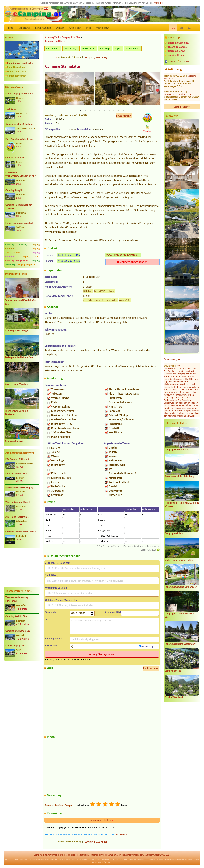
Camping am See (173, 671)
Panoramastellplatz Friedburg (179, 476)
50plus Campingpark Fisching (179, 560)
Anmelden (75, 28)
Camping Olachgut (14, 441)
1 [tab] (80, 111)
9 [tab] (119, 111)
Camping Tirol (52, 37)
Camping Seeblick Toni (16, 616)
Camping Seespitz (14, 190)
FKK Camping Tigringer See (178, 89)
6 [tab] (104, 111)
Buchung (104, 49)
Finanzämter (97, 863)
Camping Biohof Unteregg (178, 450)
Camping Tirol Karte (55, 41)
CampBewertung (16, 67)
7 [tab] (109, 111)
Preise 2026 (88, 49)
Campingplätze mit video (20, 63)
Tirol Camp (11, 109)
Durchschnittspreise (18, 71)
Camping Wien (30, 257)
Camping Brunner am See (18, 631)
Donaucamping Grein (16, 646)
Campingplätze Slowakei (127, 860)
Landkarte (24, 28)
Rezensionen (132, 49)
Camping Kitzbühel (71, 37)
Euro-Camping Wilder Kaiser (19, 139)
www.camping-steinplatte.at (122, 255)
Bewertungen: (172, 359)
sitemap (95, 855)
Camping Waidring (95, 57)
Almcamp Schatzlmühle (17, 517)
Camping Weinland (174, 533)
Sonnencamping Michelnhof (19, 124)
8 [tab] (114, 111)
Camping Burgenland (16, 260)
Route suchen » (124, 116)
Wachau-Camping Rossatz (18, 502)
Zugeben (172, 61)
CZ (189, 28)
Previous (47, 91)
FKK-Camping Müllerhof (17, 459)
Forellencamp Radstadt (17, 474)
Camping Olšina (175, 55)
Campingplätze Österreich (19, 860)
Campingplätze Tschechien (88, 860)
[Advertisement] (22, 567)
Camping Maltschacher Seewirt (21, 532)
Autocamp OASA (176, 51)
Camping (38, 855)
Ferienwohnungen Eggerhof (19, 223)
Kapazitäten (52, 49)
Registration (83, 855)
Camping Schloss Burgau (17, 331)
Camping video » (182, 107)
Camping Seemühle (15, 158)
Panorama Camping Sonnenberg (181, 587)
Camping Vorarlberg (16, 245)
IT (197, 28)
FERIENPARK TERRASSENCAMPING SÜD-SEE (21, 174)
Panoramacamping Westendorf (180, 644)
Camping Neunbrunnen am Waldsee (19, 207)
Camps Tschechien (17, 76)
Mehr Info (159, 3)
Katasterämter (193, 860)
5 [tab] (100, 111)
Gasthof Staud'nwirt (175, 697)
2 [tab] (85, 111)
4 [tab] (95, 111)
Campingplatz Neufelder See (178, 77)
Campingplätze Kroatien (175, 860)
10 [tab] (124, 111)
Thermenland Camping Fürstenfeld (17, 599)
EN (181, 28)
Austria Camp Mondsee (17, 384)
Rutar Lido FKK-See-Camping (19, 487)
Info (89, 28)
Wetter (60, 28)
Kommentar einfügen (102, 820)
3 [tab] (90, 111)
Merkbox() (103, 28)
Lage (117, 49)
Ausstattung (70, 49)
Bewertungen (43, 28)
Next (157, 91)
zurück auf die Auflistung (69, 57)
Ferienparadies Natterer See (19, 357)
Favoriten (185, 61)
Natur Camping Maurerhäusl (20, 94)
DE (173, 28)
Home (10, 28)
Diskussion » (121, 834)
